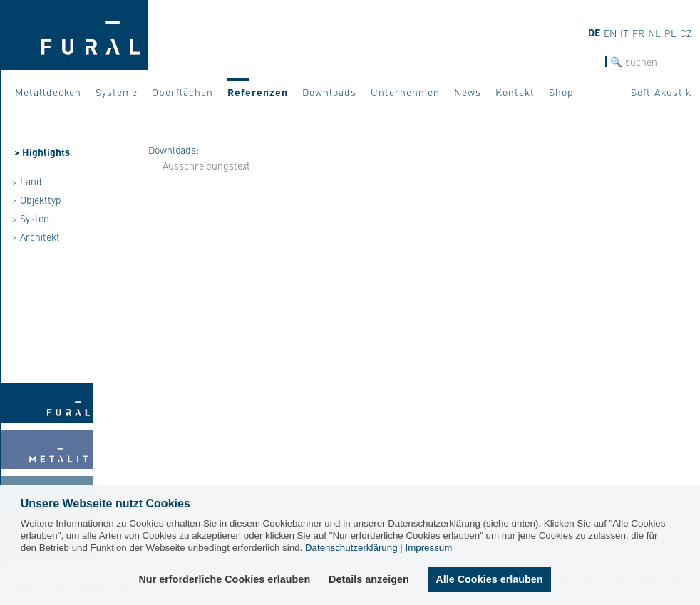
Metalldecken (48, 92)
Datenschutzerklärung (351, 548)
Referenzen (258, 92)
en (610, 33)
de (594, 32)
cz (686, 33)
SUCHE (590, 62)
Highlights (46, 152)
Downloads (329, 92)
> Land (27, 181)
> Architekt (36, 237)
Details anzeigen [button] (370, 579)
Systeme (117, 92)
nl (654, 33)
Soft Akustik (661, 92)
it (624, 33)
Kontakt (515, 92)
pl (670, 33)
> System (32, 218)
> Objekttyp (37, 200)
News (468, 92)
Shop (561, 92)
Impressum (428, 548)
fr (638, 33)
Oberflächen (182, 92)
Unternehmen (405, 92)
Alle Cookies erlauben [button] (489, 579)
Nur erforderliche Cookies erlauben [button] (226, 579)
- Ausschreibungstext (203, 165)
